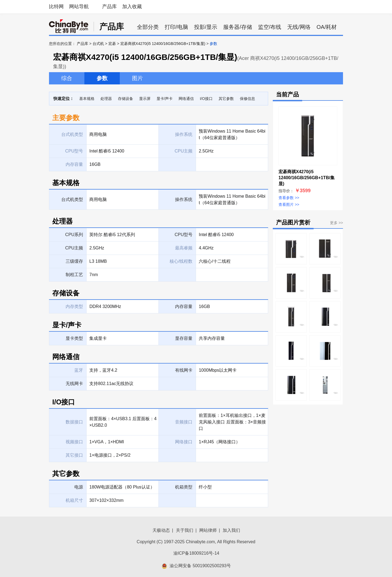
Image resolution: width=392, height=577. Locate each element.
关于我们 (185, 530)
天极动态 (161, 530)
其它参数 (226, 99)
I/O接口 (206, 99)
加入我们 (231, 530)
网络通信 (186, 99)
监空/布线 (270, 27)
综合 (67, 78)
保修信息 (247, 99)
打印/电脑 (176, 27)
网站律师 (208, 530)
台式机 (98, 44)
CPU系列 (74, 235)
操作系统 (184, 199)
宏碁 (112, 44)
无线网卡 (74, 384)
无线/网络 (299, 27)
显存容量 (184, 338)
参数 (102, 78)
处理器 (106, 99)
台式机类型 (72, 199)
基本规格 (87, 99)
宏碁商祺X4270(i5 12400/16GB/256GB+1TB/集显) (163, 44)
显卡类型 (74, 338)
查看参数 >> (289, 198)
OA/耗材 (327, 27)
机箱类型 (184, 487)
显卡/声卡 (165, 99)
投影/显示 (206, 27)
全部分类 (148, 27)
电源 (79, 487)
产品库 (109, 7)
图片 (137, 78)
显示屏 (145, 99)
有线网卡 (184, 370)
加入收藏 (132, 7)
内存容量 (184, 306)
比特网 (56, 7)
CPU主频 (74, 248)
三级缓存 (74, 261)
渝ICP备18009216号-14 (196, 553)
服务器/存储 (238, 27)
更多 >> (336, 223)
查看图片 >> (289, 204)
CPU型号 (184, 235)
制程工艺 (74, 275)
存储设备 (125, 99)
